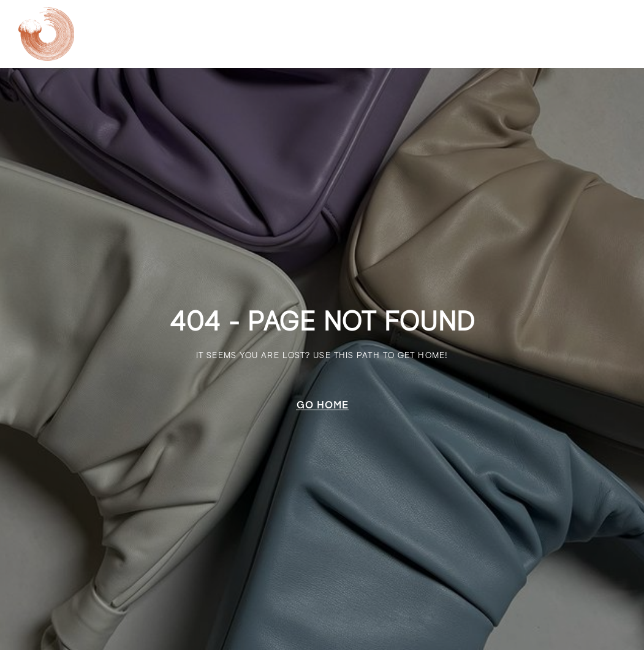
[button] (322, 404)
